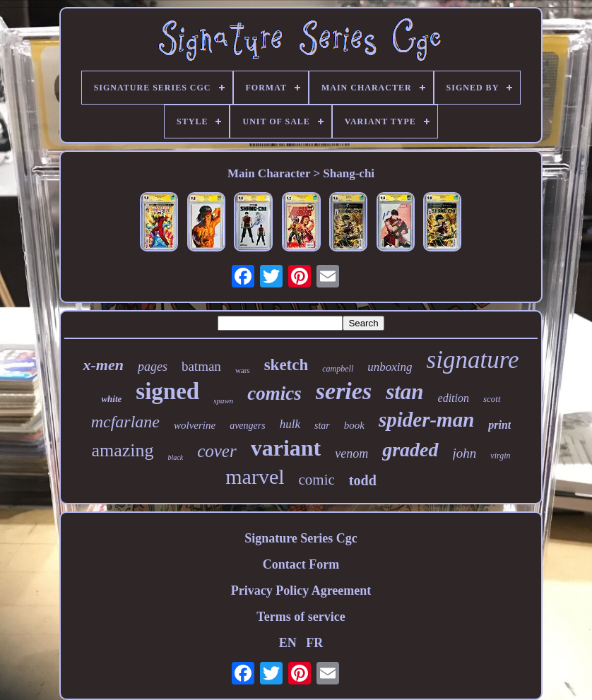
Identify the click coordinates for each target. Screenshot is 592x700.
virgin (500, 456)
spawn (223, 401)
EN (288, 643)
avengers (248, 426)
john (465, 453)
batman (201, 366)
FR (314, 643)
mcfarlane (125, 422)
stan (404, 392)
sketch (286, 365)
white (111, 399)
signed (167, 391)
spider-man (426, 420)
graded (410, 450)
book (354, 425)
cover (217, 451)
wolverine (195, 425)
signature (473, 360)
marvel (255, 476)
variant (286, 448)
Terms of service (301, 617)
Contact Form (301, 564)
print (499, 425)
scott (492, 399)
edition (454, 398)
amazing (122, 450)
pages (153, 367)
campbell (338, 369)
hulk (290, 424)
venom (351, 453)
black (176, 457)
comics (274, 393)
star (322, 426)
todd (363, 480)
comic (317, 480)
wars (243, 370)
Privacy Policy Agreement (301, 591)
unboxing (390, 367)
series (344, 391)
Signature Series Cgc (301, 538)
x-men (103, 365)
